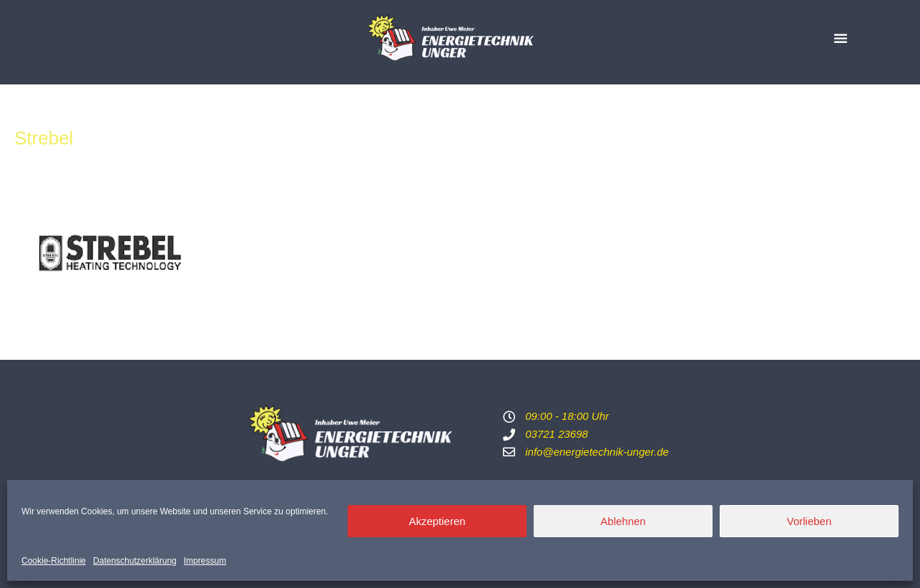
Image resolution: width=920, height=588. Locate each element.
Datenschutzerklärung (135, 561)
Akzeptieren (437, 521)
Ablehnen (623, 521)
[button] (841, 38)
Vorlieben (809, 521)
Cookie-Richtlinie (54, 561)
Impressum (205, 561)
